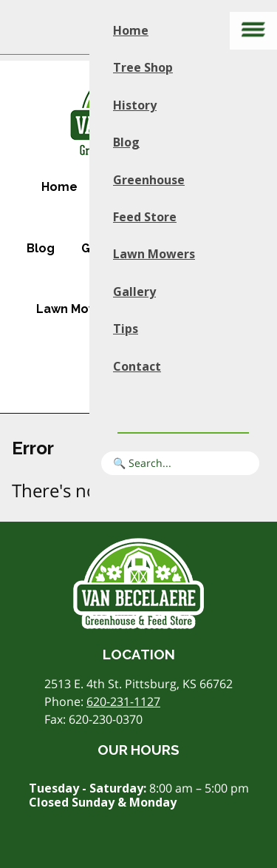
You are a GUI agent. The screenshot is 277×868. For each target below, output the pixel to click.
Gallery (134, 292)
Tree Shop (143, 67)
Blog (41, 248)
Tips (126, 329)
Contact (137, 366)
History (135, 105)
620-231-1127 (123, 702)
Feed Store (145, 217)
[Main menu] (253, 31)
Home (59, 187)
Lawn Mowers (77, 309)
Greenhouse (149, 180)
